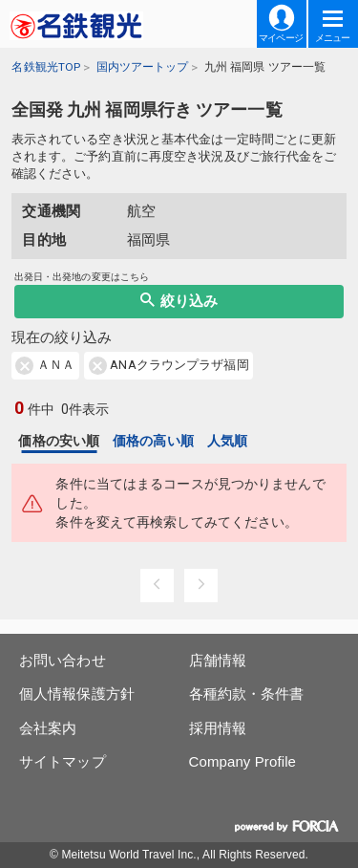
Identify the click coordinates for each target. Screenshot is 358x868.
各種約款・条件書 (247, 694)
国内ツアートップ (143, 67)
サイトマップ (63, 761)
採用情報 (218, 728)
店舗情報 (218, 660)
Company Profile (243, 761)
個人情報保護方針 (77, 694)
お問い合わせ (63, 660)
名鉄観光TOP (46, 67)
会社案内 (48, 728)
